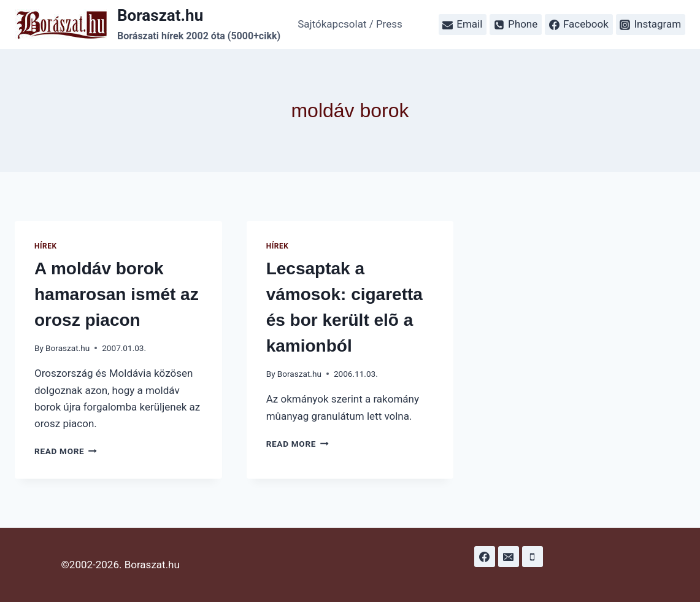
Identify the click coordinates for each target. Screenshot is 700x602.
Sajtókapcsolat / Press (350, 24)
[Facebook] (485, 557)
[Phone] (533, 557)
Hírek (46, 246)
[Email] (509, 557)
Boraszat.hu (67, 348)
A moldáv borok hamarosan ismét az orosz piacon (117, 294)
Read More (66, 451)
